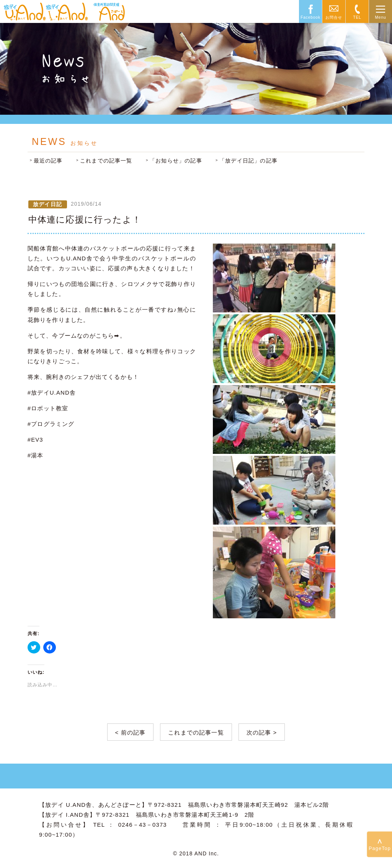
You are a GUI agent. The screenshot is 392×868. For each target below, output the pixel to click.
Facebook (310, 17)
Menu (380, 17)
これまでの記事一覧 (106, 161)
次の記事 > (262, 733)
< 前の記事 (131, 733)
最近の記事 (48, 161)
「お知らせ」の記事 (176, 161)
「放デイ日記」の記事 (248, 161)
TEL (357, 17)
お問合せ (334, 17)
